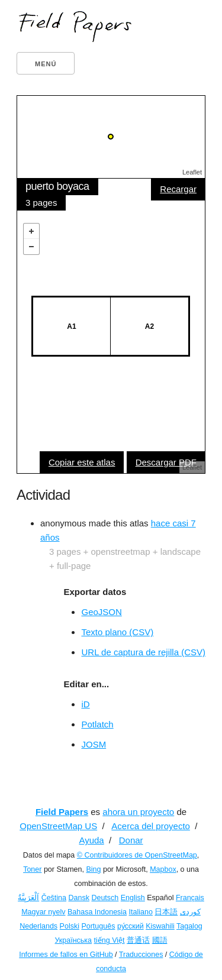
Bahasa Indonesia (97, 912)
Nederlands (38, 926)
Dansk (79, 898)
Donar (131, 840)
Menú (46, 64)
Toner (32, 869)
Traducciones (141, 955)
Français (190, 898)
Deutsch (105, 898)
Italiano (141, 912)
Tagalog (189, 926)
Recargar (178, 189)
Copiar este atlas (82, 462)
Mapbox (163, 869)
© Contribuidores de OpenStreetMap (137, 855)
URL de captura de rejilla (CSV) (143, 652)
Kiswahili (160, 926)
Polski (70, 926)
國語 (160, 940)
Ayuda (91, 840)
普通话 (138, 940)
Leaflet (192, 172)
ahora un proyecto (138, 812)
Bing (93, 869)
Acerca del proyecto (151, 826)
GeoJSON (101, 612)
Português (98, 926)
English (133, 898)
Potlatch (97, 724)
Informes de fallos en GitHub (66, 955)
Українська (73, 940)
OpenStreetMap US (58, 826)
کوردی (190, 912)
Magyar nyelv (43, 912)
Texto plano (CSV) (117, 632)
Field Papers (62, 812)
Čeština (54, 898)
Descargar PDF (166, 462)
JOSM (94, 744)
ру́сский (131, 926)
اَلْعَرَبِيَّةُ (28, 898)
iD (85, 704)
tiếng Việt (110, 940)
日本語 (166, 912)
